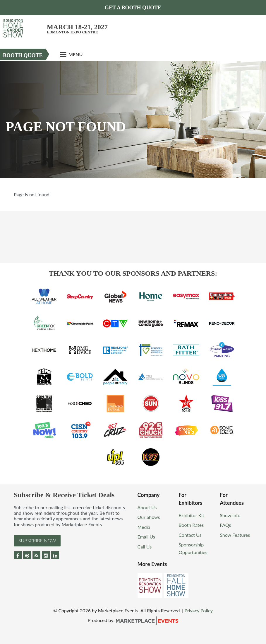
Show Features (235, 535)
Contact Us (190, 535)
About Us (147, 507)
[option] (133, 120)
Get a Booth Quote (133, 8)
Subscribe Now (37, 540)
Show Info (230, 515)
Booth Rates (191, 525)
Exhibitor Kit (191, 515)
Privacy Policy (199, 610)
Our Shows (149, 517)
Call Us (145, 547)
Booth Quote (23, 55)
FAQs (225, 525)
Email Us (146, 537)
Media (144, 527)
